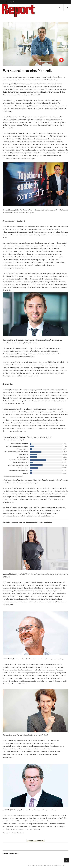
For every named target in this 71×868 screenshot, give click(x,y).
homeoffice (20, 833)
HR (23, 833)
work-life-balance (13, 833)
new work (6, 833)
